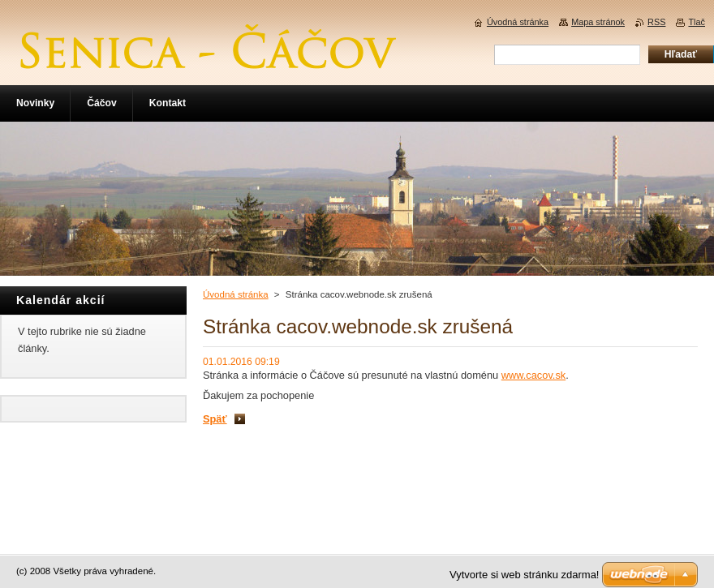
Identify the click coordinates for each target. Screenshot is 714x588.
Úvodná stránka (236, 294)
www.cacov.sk (533, 375)
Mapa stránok (598, 22)
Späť (215, 419)
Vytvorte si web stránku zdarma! (524, 575)
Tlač (697, 22)
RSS (656, 22)
